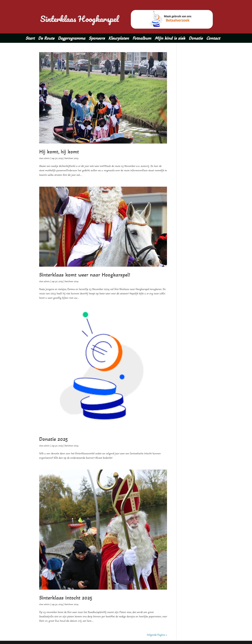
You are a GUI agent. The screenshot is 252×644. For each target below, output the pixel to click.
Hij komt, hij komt (61, 151)
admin (47, 158)
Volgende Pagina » (157, 635)
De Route (46, 39)
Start (30, 39)
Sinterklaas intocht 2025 (69, 597)
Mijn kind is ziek (170, 39)
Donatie (196, 39)
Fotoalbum (142, 39)
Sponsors (97, 39)
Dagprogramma (72, 39)
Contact (213, 39)
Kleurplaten (119, 39)
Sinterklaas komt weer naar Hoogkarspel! (90, 274)
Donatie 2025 (55, 439)
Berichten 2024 (72, 158)
